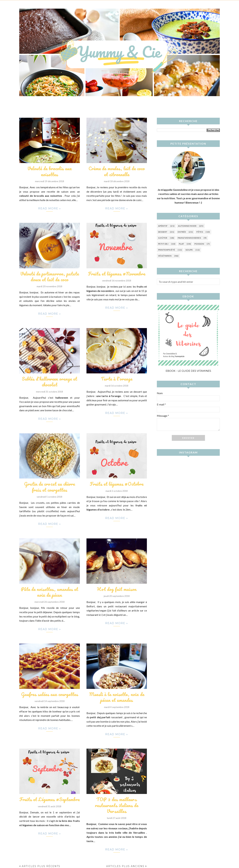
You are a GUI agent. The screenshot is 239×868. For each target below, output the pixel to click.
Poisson (199, 244)
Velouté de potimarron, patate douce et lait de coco (50, 276)
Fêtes (200, 232)
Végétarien (165, 256)
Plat (181, 244)
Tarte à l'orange (117, 379)
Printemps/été (167, 250)
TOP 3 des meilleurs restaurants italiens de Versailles (117, 805)
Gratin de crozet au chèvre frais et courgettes (49, 487)
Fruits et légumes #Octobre (117, 484)
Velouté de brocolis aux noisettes (49, 171)
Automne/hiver (187, 226)
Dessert (163, 232)
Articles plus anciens (125, 866)
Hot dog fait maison (117, 589)
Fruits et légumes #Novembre (117, 273)
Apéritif (163, 226)
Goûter (163, 238)
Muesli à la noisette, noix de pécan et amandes (117, 697)
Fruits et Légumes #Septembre (50, 799)
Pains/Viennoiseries (189, 238)
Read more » (50, 209)
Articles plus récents (41, 866)
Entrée (182, 232)
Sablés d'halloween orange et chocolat (49, 381)
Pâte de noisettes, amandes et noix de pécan (50, 591)
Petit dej (163, 244)
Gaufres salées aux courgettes (49, 694)
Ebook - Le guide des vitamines (188, 371)
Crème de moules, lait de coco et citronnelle (117, 171)
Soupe (189, 250)
